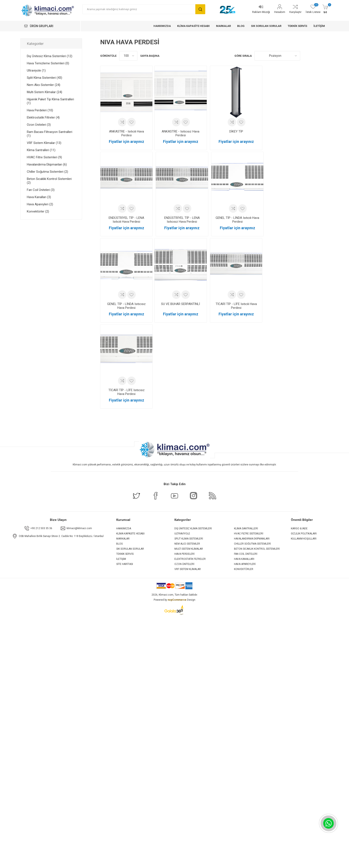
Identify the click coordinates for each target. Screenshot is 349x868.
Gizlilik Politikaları (304, 534)
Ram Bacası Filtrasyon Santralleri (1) (50, 134)
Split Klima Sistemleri (189, 539)
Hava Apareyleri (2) (40, 204)
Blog (120, 544)
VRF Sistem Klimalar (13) (44, 143)
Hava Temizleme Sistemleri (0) (48, 63)
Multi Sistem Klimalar (189, 549)
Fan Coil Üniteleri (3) (41, 190)
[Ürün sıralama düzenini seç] (277, 56)
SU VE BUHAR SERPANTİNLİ (181, 304)
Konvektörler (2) (38, 211)
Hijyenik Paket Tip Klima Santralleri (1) (50, 101)
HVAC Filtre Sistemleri (249, 534)
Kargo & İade (299, 529)
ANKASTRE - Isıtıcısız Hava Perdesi (181, 133)
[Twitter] (137, 499)
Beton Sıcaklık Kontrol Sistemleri (257, 549)
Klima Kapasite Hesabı (130, 534)
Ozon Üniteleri (184, 564)
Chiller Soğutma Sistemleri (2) (47, 172)
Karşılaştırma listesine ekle (122, 122)
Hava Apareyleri (245, 564)
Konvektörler (244, 569)
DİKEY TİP (236, 131)
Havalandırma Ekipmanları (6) (47, 164)
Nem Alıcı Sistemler (187, 544)
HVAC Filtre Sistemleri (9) (44, 157)
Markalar (123, 539)
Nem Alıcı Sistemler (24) (44, 85)
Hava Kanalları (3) (39, 197)
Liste (313, 56)
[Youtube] (175, 499)
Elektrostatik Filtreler (190, 559)
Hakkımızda (124, 529)
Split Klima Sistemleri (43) (44, 78)
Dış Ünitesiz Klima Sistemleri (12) (50, 56)
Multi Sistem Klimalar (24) (44, 92)
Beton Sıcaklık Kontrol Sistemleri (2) (49, 181)
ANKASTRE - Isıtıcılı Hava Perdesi (127, 133)
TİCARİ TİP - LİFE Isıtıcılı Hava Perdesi (236, 306)
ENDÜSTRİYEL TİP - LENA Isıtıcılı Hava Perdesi (126, 220)
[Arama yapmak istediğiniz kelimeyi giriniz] (139, 9)
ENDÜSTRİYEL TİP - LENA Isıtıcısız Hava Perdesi (182, 220)
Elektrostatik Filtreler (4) (43, 117)
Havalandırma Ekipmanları (252, 539)
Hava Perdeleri (184, 554)
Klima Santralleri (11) (41, 150)
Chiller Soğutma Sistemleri (252, 544)
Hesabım (280, 12)
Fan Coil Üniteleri (246, 554)
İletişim (121, 559)
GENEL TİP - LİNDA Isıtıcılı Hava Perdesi (237, 220)
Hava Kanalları (244, 559)
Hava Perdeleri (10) (40, 110)
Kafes (305, 56)
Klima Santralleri (246, 529)
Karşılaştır (295, 12)
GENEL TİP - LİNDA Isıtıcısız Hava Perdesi (126, 306)
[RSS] (213, 499)
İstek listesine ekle (131, 122)
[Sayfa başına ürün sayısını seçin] (128, 56)
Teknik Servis (125, 554)
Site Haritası (125, 564)
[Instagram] (194, 499)
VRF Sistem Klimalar (188, 569)
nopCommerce (177, 600)
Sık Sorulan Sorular (130, 549)
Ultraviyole (182, 534)
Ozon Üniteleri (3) (39, 125)
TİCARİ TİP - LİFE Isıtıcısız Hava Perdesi (127, 392)
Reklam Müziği (261, 12)
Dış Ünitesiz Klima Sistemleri (193, 529)
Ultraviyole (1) (36, 70)
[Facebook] (156, 499)
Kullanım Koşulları (304, 539)
